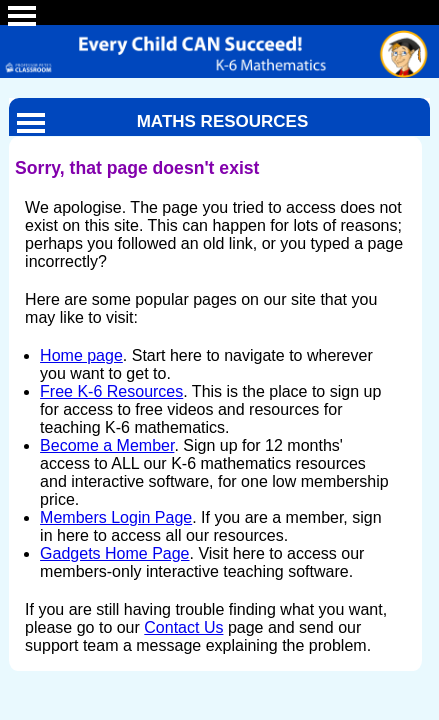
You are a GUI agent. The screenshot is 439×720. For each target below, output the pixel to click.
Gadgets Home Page (114, 553)
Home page (81, 355)
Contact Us (183, 627)
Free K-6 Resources (111, 391)
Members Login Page (116, 517)
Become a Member (107, 445)
